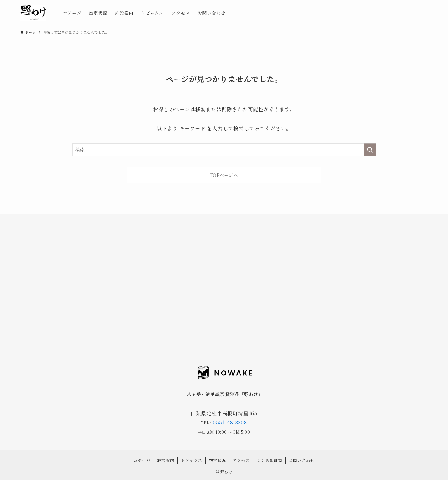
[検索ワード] (224, 150)
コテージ (142, 460)
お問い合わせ (302, 460)
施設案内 (166, 460)
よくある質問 (269, 460)
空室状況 (217, 460)
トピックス (192, 460)
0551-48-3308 (230, 422)
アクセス (241, 460)
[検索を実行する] (370, 150)
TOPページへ (224, 175)
